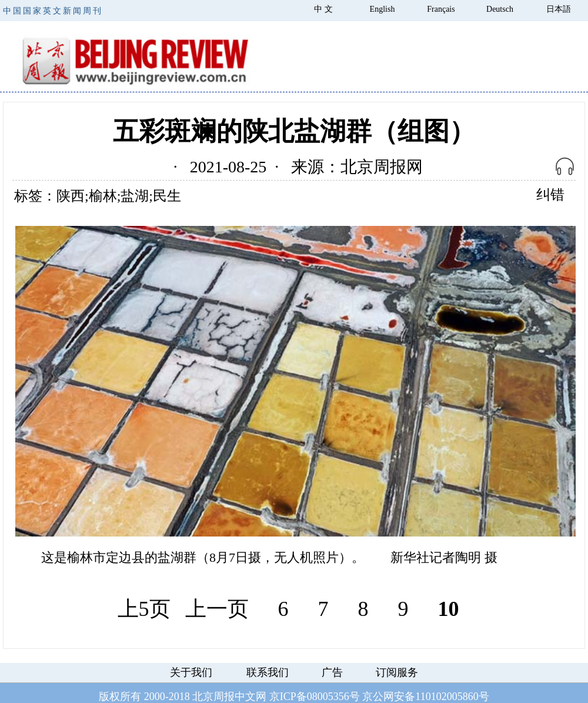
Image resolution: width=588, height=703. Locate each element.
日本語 (559, 9)
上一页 (217, 609)
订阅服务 (397, 672)
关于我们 (191, 672)
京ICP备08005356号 (315, 697)
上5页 (144, 609)
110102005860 (447, 697)
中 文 (323, 9)
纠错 (550, 195)
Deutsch (500, 9)
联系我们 (268, 672)
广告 (332, 672)
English (382, 9)
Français (441, 9)
